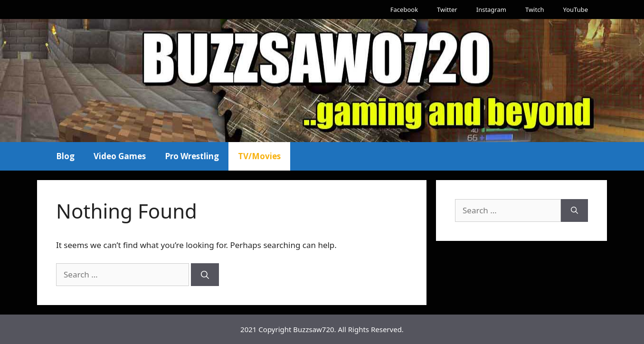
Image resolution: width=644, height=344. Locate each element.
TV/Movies (259, 156)
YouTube (575, 10)
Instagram (491, 10)
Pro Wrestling (192, 156)
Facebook (404, 10)
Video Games (120, 156)
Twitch (535, 10)
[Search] (205, 275)
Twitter (447, 10)
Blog (65, 156)
